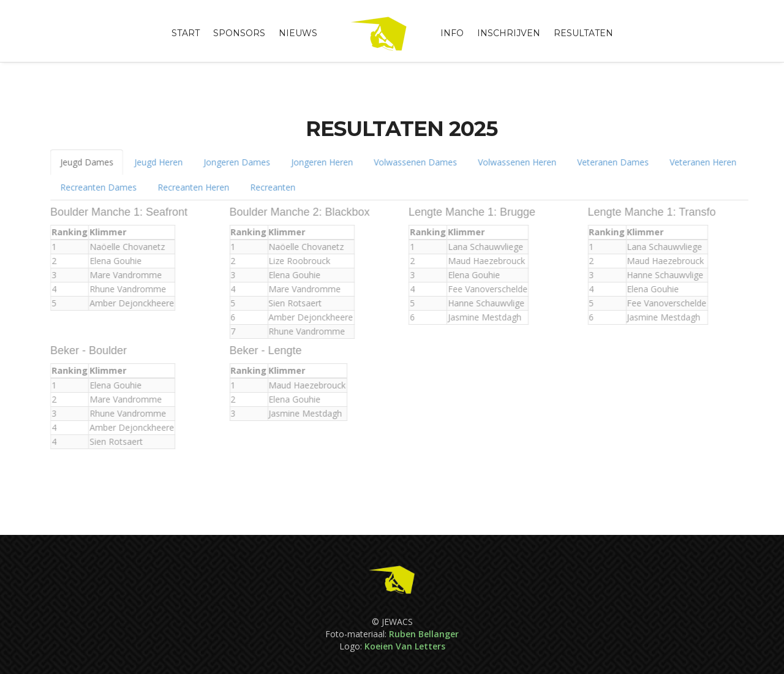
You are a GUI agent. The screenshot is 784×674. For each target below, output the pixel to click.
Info (452, 33)
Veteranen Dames (607, 162)
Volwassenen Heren (511, 162)
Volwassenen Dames (410, 162)
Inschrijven (509, 33)
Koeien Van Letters (405, 646)
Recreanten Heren (188, 187)
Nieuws (298, 33)
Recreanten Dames (93, 187)
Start (186, 33)
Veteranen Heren (697, 162)
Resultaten (583, 33)
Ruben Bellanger (424, 634)
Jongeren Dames (231, 162)
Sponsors (239, 33)
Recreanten (267, 187)
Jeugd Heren (153, 162)
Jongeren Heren (316, 162)
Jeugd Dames (81, 162)
